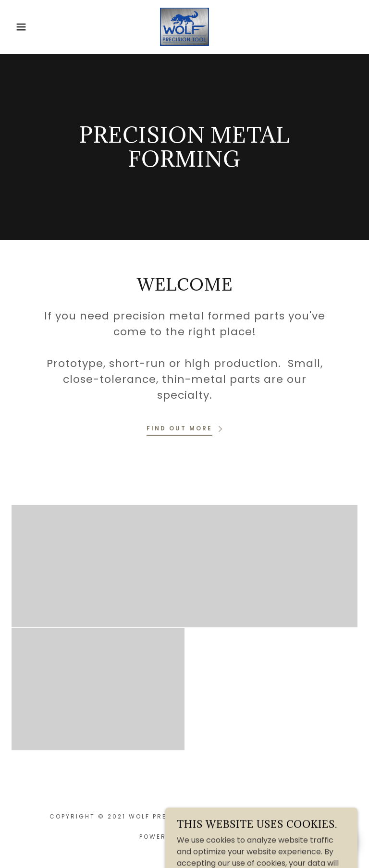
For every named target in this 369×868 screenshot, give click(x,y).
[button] (18, 27)
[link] (184, 26)
